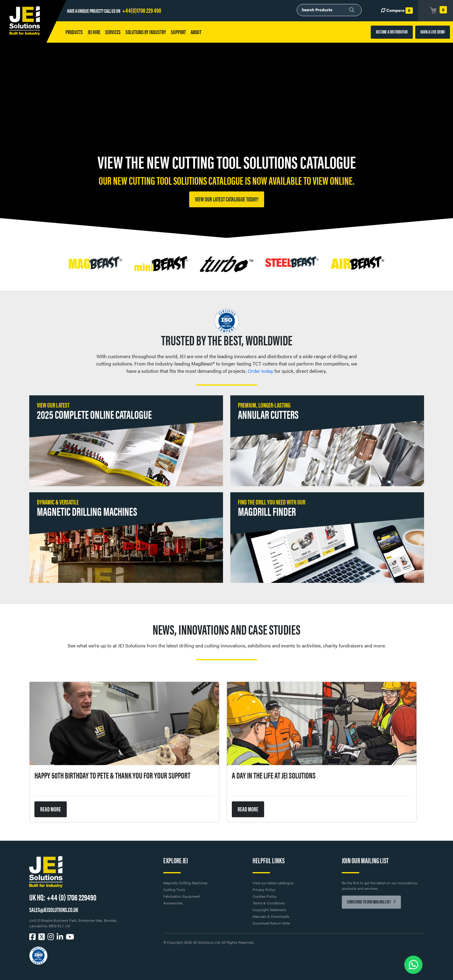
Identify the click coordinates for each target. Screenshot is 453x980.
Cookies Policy (265, 896)
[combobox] (329, 10)
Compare (397, 10)
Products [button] (74, 32)
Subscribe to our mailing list (371, 902)
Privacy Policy (264, 889)
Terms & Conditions (269, 903)
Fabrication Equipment (182, 896)
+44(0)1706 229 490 (142, 10)
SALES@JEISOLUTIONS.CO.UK (54, 909)
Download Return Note (271, 923)
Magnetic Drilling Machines (185, 883)
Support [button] (178, 32)
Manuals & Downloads (271, 916)
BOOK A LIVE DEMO (433, 32)
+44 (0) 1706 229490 (71, 897)
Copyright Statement (269, 910)
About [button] (196, 32)
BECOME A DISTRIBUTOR (392, 32)
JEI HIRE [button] (94, 32)
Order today (260, 371)
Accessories (173, 903)
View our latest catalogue (273, 883)
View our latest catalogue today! (227, 199)
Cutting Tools (174, 889)
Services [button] (113, 32)
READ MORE (51, 809)
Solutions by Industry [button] (146, 32)
